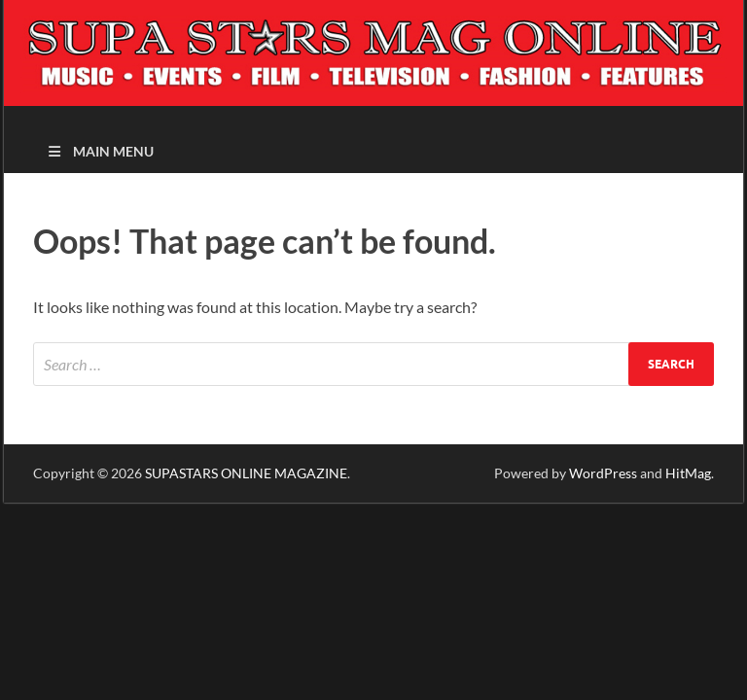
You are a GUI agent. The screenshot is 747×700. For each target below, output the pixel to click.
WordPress (603, 473)
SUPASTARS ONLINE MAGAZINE (246, 473)
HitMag (688, 473)
